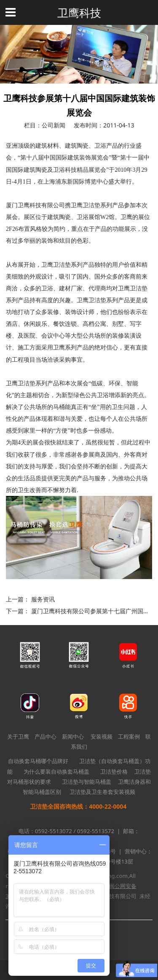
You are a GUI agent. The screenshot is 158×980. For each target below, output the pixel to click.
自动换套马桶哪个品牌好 (38, 761)
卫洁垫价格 (114, 772)
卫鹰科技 (79, 13)
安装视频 (102, 736)
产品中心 (46, 736)
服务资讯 (43, 599)
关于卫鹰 (18, 736)
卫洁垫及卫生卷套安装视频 (102, 792)
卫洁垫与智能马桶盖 (87, 782)
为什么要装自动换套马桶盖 (56, 772)
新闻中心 (73, 736)
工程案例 (129, 736)
